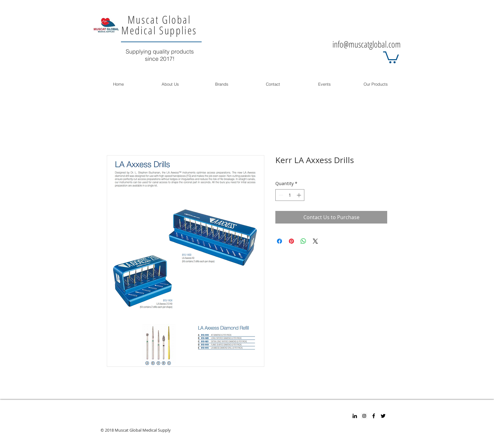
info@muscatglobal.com (367, 44)
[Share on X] (315, 241)
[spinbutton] (290, 195)
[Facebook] (374, 416)
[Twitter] (383, 416)
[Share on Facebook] (279, 241)
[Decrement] (280, 195)
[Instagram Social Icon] (364, 416)
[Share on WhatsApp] (303, 241)
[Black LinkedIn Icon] (355, 416)
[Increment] (299, 195)
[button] (391, 57)
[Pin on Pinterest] (291, 241)
